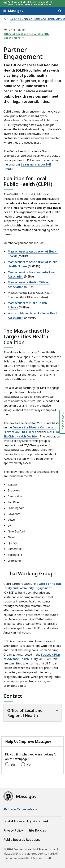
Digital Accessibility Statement (26, 821)
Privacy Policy (13, 830)
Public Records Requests (22, 840)
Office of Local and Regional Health (26, 34)
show (12, 38)
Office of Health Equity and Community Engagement (32, 586)
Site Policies (37, 830)
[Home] (5, 19)
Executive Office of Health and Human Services (37, 19)
